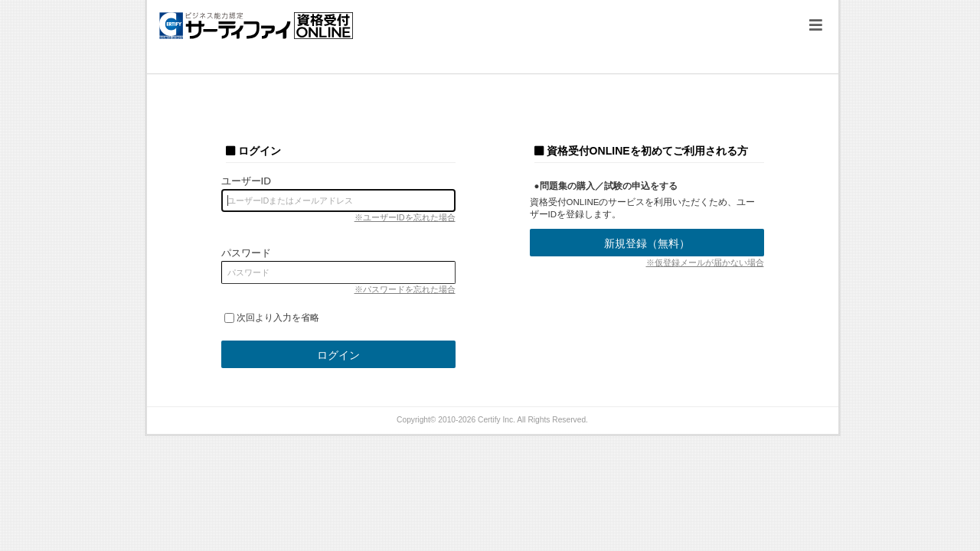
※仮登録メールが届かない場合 (705, 262)
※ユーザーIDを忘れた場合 (405, 217)
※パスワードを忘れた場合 (405, 289)
